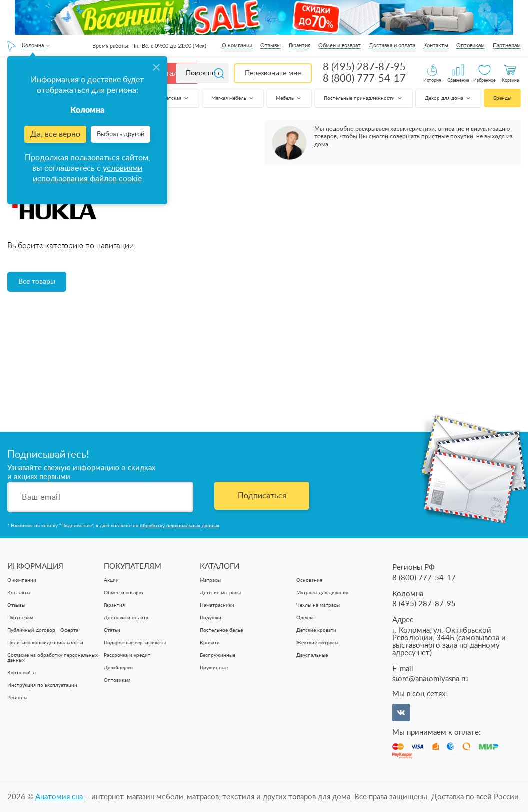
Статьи (112, 630)
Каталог (171, 73)
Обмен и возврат (339, 46)
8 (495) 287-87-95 (364, 67)
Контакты (436, 46)
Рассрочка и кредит (127, 655)
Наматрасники (217, 605)
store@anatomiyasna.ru (430, 679)
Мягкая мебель (233, 98)
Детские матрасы (220, 593)
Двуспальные (312, 655)
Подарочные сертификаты (135, 643)
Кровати (210, 643)
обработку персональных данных (180, 526)
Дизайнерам (118, 668)
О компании (237, 46)
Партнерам (507, 46)
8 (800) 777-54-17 (364, 79)
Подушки (211, 618)
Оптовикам (470, 46)
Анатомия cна (60, 797)
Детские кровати (316, 630)
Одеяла (305, 618)
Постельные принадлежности (363, 98)
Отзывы (270, 46)
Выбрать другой (121, 135)
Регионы (17, 698)
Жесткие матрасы (317, 643)
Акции (111, 580)
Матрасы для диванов (322, 593)
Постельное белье (221, 630)
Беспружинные (218, 655)
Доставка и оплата (392, 46)
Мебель (289, 98)
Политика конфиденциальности (45, 643)
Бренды (502, 98)
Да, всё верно (55, 134)
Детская (176, 98)
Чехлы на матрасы (318, 605)
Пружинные (214, 668)
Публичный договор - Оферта (43, 630)
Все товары (37, 282)
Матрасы (210, 580)
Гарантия (299, 46)
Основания (309, 580)
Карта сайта (22, 673)
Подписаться (262, 496)
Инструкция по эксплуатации (42, 685)
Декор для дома (448, 98)
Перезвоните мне (273, 73)
